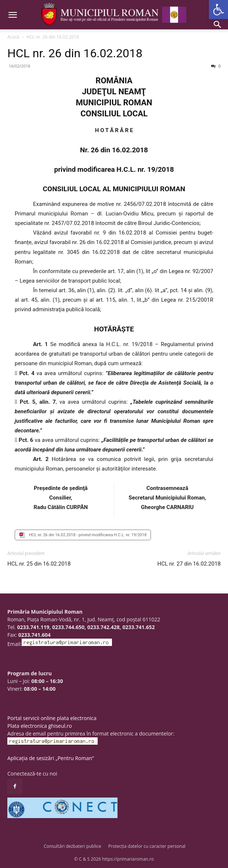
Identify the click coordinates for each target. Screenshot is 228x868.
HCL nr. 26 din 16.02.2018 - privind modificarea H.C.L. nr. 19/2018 (88, 535)
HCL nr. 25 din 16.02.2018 (39, 564)
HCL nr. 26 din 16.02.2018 (75, 53)
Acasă (13, 37)
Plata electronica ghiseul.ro (40, 726)
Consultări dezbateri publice (73, 846)
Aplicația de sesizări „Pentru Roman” (51, 758)
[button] (218, 10)
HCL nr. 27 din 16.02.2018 (189, 564)
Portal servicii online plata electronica (52, 718)
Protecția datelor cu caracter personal (147, 846)
